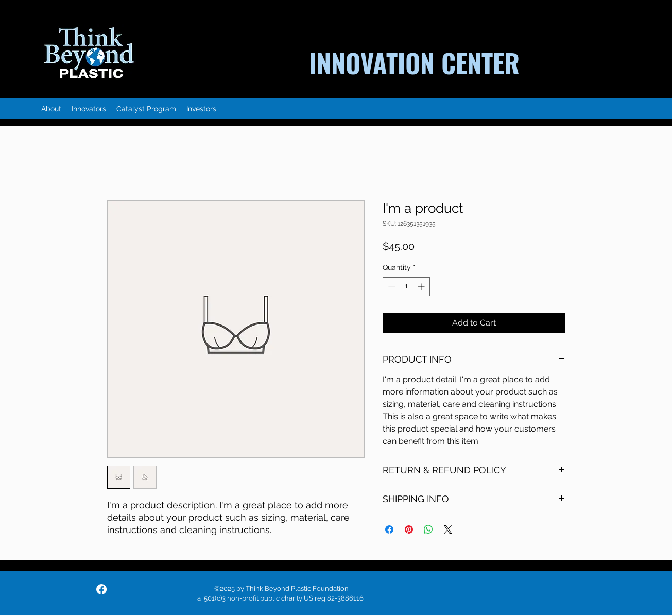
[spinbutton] (406, 287)
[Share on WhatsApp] (428, 529)
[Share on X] (448, 529)
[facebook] (101, 589)
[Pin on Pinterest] (409, 529)
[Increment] (422, 287)
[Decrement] (391, 287)
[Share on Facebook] (389, 529)
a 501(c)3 (212, 598)
